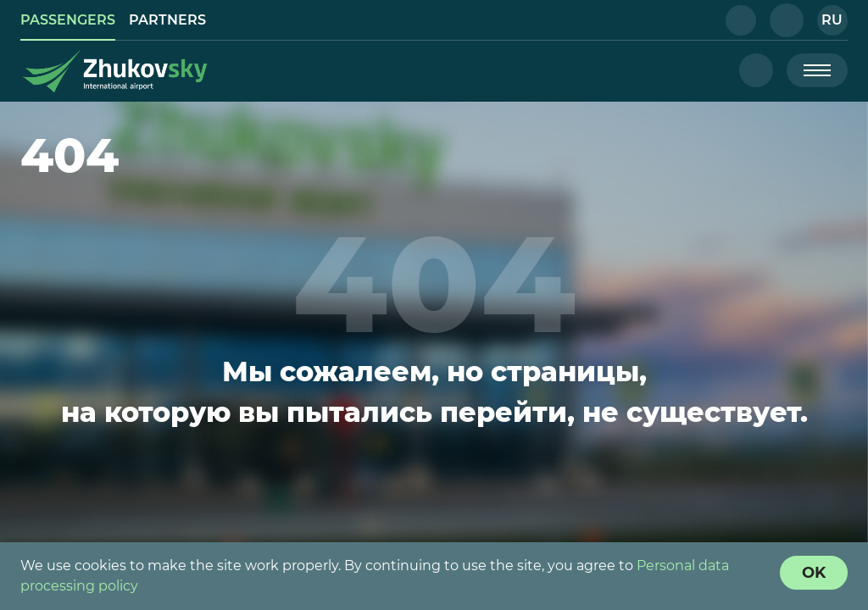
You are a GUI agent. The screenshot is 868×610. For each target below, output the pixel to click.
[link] (68, 20)
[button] (741, 20)
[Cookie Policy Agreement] (814, 573)
